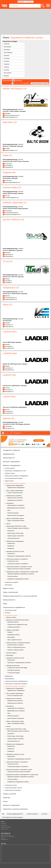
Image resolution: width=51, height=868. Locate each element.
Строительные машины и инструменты (17, 559)
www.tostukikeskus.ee (11, 298)
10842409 (21, 144)
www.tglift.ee (8, 281)
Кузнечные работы (11, 653)
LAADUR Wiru (9, 397)
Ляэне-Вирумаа (8, 52)
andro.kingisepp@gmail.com (13, 182)
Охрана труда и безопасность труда (16, 526)
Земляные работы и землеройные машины (18, 643)
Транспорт (7, 798)
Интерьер (8, 613)
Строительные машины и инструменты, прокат (19, 567)
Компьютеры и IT (9, 458)
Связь (5, 604)
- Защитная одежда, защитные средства (18, 528)
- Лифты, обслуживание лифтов (15, 521)
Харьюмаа (7, 44)
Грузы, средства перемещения (15, 491)
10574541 (21, 160)
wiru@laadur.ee (9, 413)
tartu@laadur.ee (9, 391)
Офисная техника (10, 473)
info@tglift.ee (9, 283)
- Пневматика (10, 546)
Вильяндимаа (8, 73)
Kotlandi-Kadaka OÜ (12, 188)
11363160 (21, 192)
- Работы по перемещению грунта (16, 647)
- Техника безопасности (13, 538)
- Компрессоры (11, 543)
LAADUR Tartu (9, 375)
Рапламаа (7, 61)
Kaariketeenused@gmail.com (13, 214)
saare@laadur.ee (10, 370)
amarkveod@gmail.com (11, 117)
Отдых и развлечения (10, 592)
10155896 (21, 176)
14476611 (21, 207)
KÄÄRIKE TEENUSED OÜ (15, 203)
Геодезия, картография (13, 630)
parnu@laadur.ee (10, 348)
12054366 (21, 275)
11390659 (21, 249)
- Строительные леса (13, 561)
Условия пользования (32, 814)
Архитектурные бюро (11, 610)
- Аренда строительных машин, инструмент (19, 569)
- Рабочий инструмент (13, 513)
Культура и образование (11, 462)
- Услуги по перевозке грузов (15, 493)
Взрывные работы (11, 617)
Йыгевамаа (7, 50)
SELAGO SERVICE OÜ (13, 220)
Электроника (8, 585)
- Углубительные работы (13, 627)
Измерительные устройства (14, 496)
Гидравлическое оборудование (15, 485)
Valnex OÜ (8, 305)
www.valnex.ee (9, 325)
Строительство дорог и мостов (13, 788)
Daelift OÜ (7, 155)
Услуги (5, 801)
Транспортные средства (11, 582)
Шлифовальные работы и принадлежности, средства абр (22, 572)
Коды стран (4, 825)
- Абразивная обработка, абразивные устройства (20, 574)
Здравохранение (9, 454)
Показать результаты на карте (39, 83)
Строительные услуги (11, 785)
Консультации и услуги (11, 615)
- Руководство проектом (13, 670)
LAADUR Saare (10, 353)
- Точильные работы (12, 576)
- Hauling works (11, 554)
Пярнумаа (7, 55)
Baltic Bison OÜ (10, 122)
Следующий (26, 83)
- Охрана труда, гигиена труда (15, 533)
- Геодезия (10, 632)
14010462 (21, 319)
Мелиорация (10, 655)
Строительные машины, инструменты (15, 483)
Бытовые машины (10, 468)
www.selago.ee (9, 254)
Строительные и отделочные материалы (16, 684)
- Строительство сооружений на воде (17, 625)
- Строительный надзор (13, 673)
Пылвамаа (7, 58)
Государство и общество (11, 450)
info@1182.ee (4, 839)
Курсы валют (4, 829)
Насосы (8, 524)
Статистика (44, 814)
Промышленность (9, 600)
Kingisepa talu (9, 172)
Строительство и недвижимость (14, 607)
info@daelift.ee (9, 167)
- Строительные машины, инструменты (17, 564)
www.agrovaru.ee (10, 428)
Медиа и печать (8, 588)
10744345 (21, 292)
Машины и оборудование (12, 465)
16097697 (21, 109)
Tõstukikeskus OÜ (11, 288)
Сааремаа (7, 64)
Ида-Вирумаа (7, 47)
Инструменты (10, 503)
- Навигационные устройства (15, 500)
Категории (3, 824)
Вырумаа (6, 76)
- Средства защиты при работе (15, 536)
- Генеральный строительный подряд (17, 668)
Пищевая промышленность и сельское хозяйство (20, 596)
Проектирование (9, 679)
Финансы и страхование (11, 805)
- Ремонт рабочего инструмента (15, 515)
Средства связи (9, 481)
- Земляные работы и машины (15, 645)
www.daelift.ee (9, 165)
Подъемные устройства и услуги (15, 551)
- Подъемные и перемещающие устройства (19, 556)
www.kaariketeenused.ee (12, 213)
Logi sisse (22, 2)
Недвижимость (9, 676)
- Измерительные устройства (15, 498)
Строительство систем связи (13, 790)
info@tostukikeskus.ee (11, 299)
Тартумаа (6, 67)
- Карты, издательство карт (14, 640)
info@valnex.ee (9, 327)
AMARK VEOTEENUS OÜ (15, 89)
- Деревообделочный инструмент (16, 508)
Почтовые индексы (6, 827)
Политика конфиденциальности (15, 814)
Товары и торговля (10, 794)
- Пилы (9, 510)
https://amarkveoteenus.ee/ (12, 115)
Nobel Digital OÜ (7, 817)
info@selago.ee (9, 256)
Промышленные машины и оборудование (16, 476)
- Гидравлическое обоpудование (16, 488)
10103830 (21, 422)
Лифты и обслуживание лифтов (15, 518)
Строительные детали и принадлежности (16, 681)
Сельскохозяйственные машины (14, 478)
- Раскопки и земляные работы (15, 650)
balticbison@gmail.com (11, 150)
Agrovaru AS (8, 418)
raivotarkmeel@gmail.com (12, 197)
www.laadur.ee (9, 346)
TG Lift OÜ (8, 261)
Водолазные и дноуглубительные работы (18, 620)
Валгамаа (6, 70)
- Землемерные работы (13, 635)
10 (21, 83)
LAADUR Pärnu (10, 332)
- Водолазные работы (13, 622)
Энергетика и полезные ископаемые (15, 809)
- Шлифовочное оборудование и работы (18, 579)
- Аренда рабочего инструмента (15, 505)
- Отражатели (10, 531)
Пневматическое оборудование (15, 541)
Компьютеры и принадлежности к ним (15, 471)
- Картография (11, 637)
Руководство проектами (13, 666)
